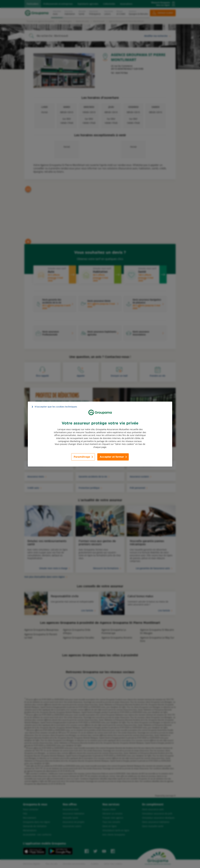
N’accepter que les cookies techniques (56, 407)
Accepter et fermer (112, 457)
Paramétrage (82, 457)
